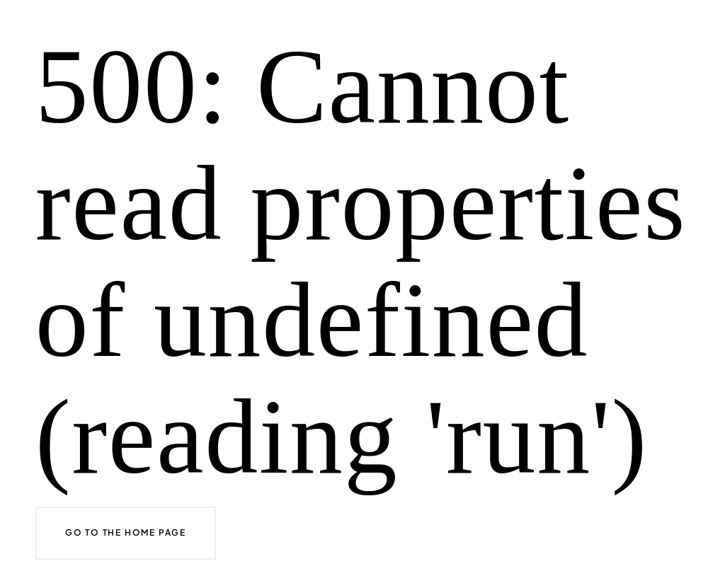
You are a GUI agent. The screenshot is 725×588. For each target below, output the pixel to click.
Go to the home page (126, 532)
